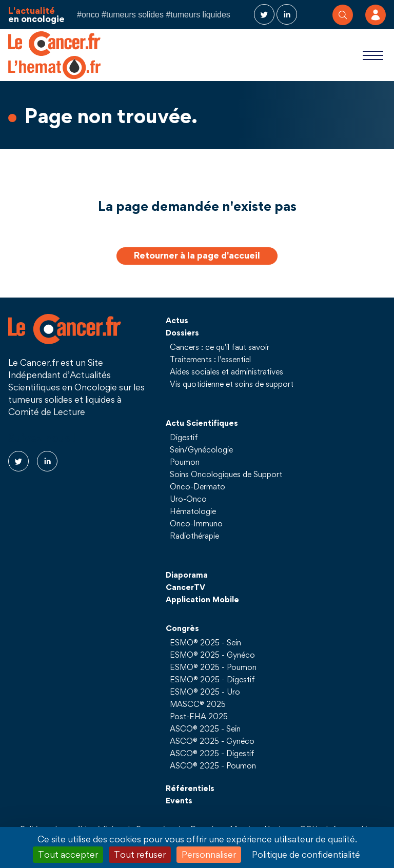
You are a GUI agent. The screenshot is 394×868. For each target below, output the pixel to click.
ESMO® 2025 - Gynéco (212, 655)
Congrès (182, 628)
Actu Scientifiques (202, 423)
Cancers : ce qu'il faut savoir (220, 347)
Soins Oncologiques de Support (226, 474)
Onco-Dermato (198, 486)
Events (179, 800)
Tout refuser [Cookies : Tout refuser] (140, 854)
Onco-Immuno (196, 523)
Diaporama (187, 575)
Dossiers (182, 332)
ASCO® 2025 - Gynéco (212, 741)
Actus (177, 320)
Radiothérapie (194, 536)
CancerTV (185, 587)
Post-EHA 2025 (199, 716)
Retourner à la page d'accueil (197, 255)
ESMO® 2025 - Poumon (213, 667)
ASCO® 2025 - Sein (205, 728)
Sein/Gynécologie (201, 449)
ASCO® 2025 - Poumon (213, 765)
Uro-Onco (188, 499)
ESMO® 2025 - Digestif (212, 679)
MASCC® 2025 (198, 704)
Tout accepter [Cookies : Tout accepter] (68, 854)
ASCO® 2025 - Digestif (212, 753)
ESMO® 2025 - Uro (205, 692)
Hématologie (193, 511)
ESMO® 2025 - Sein (205, 642)
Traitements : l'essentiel (210, 359)
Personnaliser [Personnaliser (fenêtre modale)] (209, 854)
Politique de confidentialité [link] (306, 854)
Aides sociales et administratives (226, 371)
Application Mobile (202, 599)
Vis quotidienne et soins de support (232, 384)
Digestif (184, 437)
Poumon (185, 462)
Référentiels (190, 788)
